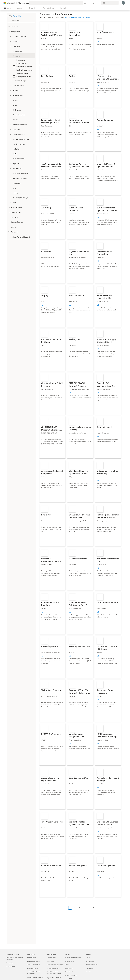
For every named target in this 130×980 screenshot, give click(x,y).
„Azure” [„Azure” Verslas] (67, 965)
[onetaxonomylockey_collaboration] (11, 51)
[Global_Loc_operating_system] (9, 222)
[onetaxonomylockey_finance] (11, 105)
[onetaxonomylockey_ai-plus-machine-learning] (11, 144)
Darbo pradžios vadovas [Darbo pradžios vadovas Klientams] (34, 961)
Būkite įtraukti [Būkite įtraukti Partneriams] (51, 961)
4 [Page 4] (84, 908)
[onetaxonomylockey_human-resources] (11, 115)
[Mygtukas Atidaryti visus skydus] (8, 8)
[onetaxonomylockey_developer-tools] (11, 95)
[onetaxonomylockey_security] (11, 193)
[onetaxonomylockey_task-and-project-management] (11, 198)
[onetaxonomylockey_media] (11, 154)
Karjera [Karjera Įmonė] (88, 958)
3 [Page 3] (79, 908)
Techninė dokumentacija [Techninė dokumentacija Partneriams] (53, 968)
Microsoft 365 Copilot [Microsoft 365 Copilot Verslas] (71, 979)
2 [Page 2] (75, 908)
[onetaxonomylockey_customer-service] (11, 86)
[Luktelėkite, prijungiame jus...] (123, 3)
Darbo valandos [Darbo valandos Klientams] (32, 958)
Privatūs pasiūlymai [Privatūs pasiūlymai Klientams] (33, 968)
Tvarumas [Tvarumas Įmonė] (88, 972)
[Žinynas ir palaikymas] (89, 3)
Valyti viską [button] (17, 16)
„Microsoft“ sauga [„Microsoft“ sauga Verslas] (70, 961)
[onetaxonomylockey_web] (11, 202)
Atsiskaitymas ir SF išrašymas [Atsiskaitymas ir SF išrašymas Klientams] (35, 977)
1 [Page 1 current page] (70, 908)
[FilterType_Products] (9, 27)
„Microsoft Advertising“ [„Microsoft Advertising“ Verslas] (71, 975)
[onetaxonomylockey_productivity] (11, 183)
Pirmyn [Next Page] (95, 908)
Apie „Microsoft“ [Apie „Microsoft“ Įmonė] (90, 961)
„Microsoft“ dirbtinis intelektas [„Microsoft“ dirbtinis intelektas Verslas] (73, 958)
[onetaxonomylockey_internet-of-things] (11, 134)
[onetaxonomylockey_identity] (11, 120)
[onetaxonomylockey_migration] (11, 163)
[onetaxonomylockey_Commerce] (11, 56)
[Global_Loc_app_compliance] (9, 232)
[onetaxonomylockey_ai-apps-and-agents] (11, 36)
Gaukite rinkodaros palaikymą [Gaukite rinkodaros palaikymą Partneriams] (55, 965)
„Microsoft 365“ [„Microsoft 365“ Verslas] (69, 972)
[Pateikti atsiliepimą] (85, 3)
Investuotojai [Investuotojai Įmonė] (89, 968)
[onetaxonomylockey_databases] (11, 90)
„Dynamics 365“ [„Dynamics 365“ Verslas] (69, 968)
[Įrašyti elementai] (94, 3)
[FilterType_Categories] (9, 31)
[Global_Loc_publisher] (9, 227)
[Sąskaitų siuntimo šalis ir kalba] (110, 3)
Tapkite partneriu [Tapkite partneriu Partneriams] (51, 958)
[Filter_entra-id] (11, 159)
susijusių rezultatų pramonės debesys (78, 17)
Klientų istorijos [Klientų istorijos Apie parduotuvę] (11, 966)
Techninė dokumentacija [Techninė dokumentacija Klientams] (34, 965)
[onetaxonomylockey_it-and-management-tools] (11, 139)
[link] (52, 43)
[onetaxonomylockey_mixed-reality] (11, 168)
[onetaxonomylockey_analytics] (11, 41)
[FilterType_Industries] (9, 207)
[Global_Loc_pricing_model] (9, 212)
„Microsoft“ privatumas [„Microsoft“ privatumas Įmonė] (92, 965)
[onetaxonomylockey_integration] (11, 129)
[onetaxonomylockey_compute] (11, 124)
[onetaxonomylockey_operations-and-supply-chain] (11, 178)
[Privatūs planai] (98, 3)
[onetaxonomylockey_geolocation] (11, 110)
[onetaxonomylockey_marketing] (11, 149)
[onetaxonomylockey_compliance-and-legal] (11, 81)
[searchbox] (23, 21)
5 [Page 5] (89, 908)
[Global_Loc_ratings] (9, 217)
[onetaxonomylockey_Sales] (11, 188)
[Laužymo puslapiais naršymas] (85, 909)
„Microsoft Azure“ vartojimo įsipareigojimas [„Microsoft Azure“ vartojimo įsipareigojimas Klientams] (35, 973)
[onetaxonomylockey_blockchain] (11, 46)
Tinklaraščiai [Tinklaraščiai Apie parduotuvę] (10, 963)
